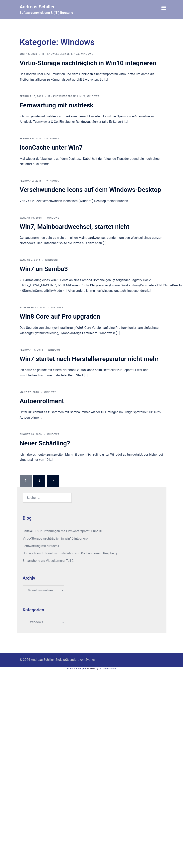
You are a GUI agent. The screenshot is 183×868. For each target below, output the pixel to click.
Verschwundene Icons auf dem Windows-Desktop (91, 190)
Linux (75, 54)
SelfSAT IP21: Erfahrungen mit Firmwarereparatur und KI (62, 531)
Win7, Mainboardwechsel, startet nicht (75, 227)
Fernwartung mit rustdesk (57, 105)
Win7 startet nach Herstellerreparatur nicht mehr (89, 359)
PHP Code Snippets (77, 668)
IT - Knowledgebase (56, 54)
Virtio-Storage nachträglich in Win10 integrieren (88, 63)
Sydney (91, 660)
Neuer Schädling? (45, 443)
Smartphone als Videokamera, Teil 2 (48, 561)
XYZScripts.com (108, 668)
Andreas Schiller (37, 7)
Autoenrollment (42, 401)
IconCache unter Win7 (51, 147)
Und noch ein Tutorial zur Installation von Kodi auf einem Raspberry (70, 553)
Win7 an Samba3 (44, 269)
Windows (87, 54)
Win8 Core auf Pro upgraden (60, 316)
